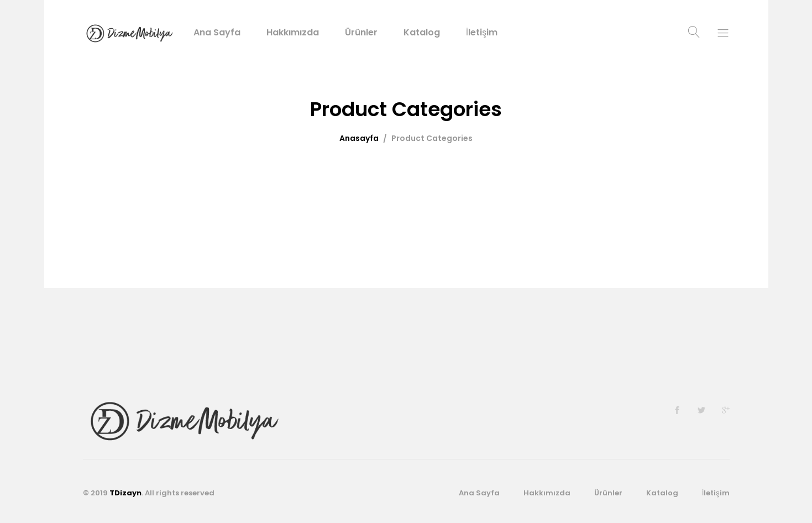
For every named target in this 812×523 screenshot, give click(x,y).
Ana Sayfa (217, 33)
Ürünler (361, 33)
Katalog (422, 33)
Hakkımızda (293, 33)
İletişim (482, 33)
